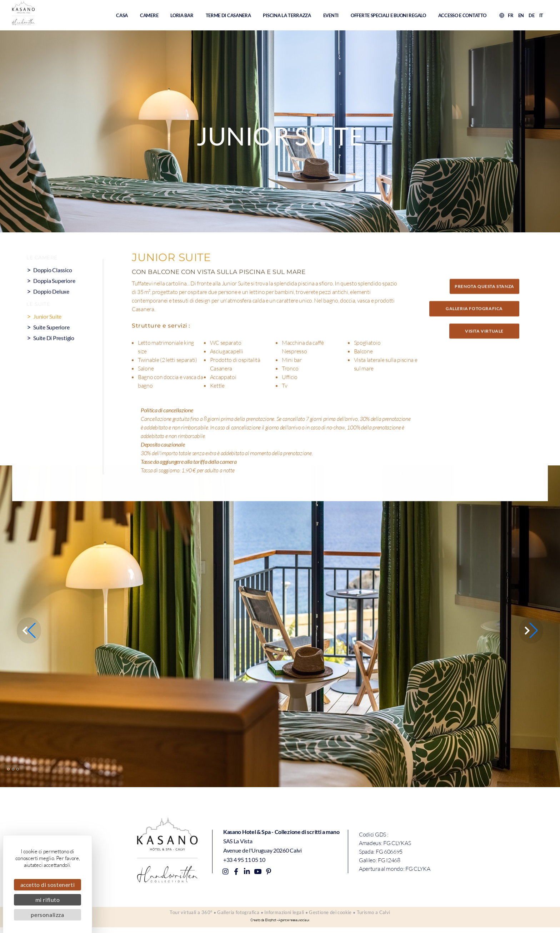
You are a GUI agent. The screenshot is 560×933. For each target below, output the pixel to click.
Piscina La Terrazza (287, 16)
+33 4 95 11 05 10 (244, 858)
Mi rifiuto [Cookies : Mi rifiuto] (48, 900)
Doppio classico (53, 288)
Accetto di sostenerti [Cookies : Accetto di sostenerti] (48, 885)
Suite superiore (52, 345)
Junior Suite (48, 334)
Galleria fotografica (234, 915)
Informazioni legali (284, 915)
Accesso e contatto (462, 16)
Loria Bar (182, 16)
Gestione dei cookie (335, 915)
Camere (149, 16)
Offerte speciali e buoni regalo (388, 16)
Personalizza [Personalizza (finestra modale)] (47, 915)
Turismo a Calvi (382, 915)
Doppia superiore (55, 298)
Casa (122, 16)
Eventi (331, 16)
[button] (531, 630)
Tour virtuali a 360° (182, 915)
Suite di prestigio (55, 356)
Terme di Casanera (228, 16)
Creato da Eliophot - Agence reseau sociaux (280, 926)
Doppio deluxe (52, 309)
